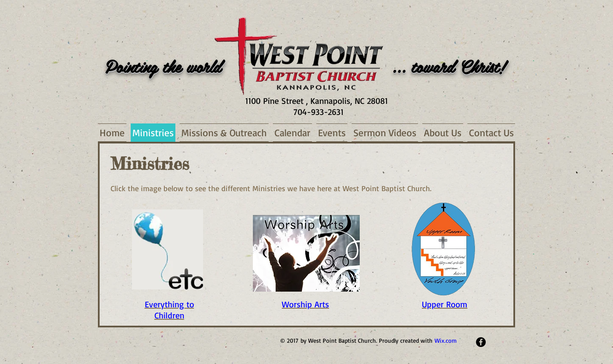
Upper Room (445, 304)
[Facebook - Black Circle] (481, 342)
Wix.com (446, 340)
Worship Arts (305, 304)
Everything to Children (169, 310)
